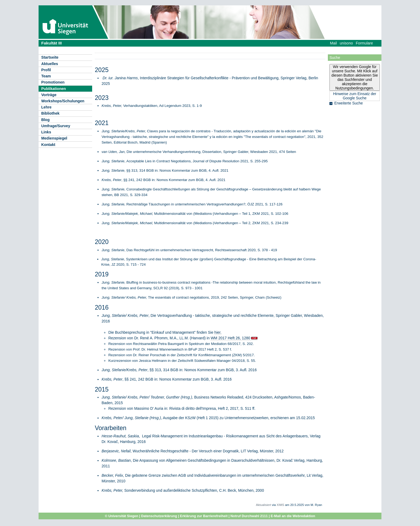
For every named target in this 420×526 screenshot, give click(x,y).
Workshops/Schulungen (63, 101)
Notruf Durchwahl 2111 (249, 516)
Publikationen (54, 89)
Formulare (364, 43)
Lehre (46, 107)
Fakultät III (52, 43)
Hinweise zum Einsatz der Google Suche (355, 96)
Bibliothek (50, 113)
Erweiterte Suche (349, 103)
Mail (333, 43)
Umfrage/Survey (56, 126)
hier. (218, 332)
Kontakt (48, 145)
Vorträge (49, 95)
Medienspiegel (54, 138)
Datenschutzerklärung (159, 516)
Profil (46, 70)
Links (46, 132)
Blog (45, 120)
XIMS (280, 505)
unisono (346, 43)
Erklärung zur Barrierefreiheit (204, 516)
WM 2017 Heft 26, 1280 (230, 338)
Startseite (50, 57)
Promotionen (53, 82)
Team (46, 76)
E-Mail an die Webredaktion (293, 516)
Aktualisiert (263, 505)
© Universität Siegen (121, 516)
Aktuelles (50, 64)
